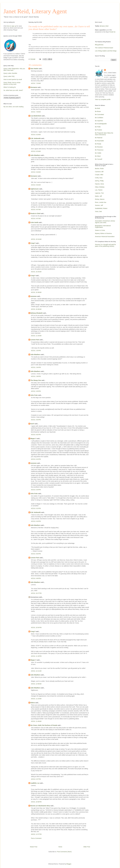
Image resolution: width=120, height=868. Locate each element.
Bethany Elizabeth (37, 313)
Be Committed (99, 115)
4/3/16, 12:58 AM (36, 684)
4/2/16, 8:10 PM (36, 508)
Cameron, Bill (99, 172)
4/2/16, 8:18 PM (36, 521)
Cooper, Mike (99, 175)
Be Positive (98, 130)
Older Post (87, 847)
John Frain (34, 395)
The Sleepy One (36, 380)
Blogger (69, 864)
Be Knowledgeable (101, 124)
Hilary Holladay (100, 187)
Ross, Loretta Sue (101, 202)
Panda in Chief (35, 213)
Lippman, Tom (99, 193)
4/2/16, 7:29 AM (36, 112)
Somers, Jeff (99, 205)
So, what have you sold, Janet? (13, 90)
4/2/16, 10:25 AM (36, 272)
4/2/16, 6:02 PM (36, 435)
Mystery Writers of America (103, 233)
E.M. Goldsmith (36, 138)
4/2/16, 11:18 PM (36, 656)
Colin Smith (34, 222)
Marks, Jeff (98, 196)
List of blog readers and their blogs (106, 51)
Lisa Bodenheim (36, 116)
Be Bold (97, 108)
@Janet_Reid (104, 26)
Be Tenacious (99, 150)
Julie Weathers (35, 155)
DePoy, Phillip (99, 181)
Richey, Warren (100, 199)
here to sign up (12, 26)
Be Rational (99, 138)
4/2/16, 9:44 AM (36, 185)
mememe (34, 296)
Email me (112, 32)
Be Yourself (99, 159)
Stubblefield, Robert (101, 208)
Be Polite (98, 127)
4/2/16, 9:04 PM (36, 554)
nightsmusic (35, 189)
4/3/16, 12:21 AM (36, 671)
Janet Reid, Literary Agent (35, 11)
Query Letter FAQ (9, 76)
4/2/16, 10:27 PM (36, 593)
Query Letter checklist (10, 73)
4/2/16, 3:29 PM (36, 391)
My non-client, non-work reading (13, 107)
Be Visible (98, 153)
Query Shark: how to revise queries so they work (12, 83)
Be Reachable (99, 141)
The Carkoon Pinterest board (104, 48)
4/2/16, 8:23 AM (36, 151)
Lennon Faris (35, 340)
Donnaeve (34, 87)
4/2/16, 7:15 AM (36, 83)
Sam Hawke (34, 69)
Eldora (33, 703)
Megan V (33, 439)
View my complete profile (103, 99)
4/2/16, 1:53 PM (36, 351)
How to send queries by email (13, 79)
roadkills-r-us (35, 783)
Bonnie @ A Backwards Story (40, 806)
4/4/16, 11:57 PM (36, 834)
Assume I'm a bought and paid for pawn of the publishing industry (105, 245)
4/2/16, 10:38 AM (36, 292)
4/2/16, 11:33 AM (36, 336)
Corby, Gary (99, 178)
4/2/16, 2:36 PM (36, 376)
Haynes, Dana (99, 184)
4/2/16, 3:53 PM (36, 420)
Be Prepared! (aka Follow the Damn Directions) (104, 134)
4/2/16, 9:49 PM (36, 578)
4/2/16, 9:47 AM (36, 210)
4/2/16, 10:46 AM (36, 309)
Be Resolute (99, 147)
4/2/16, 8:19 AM (36, 135)
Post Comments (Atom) (64, 852)
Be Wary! (98, 156)
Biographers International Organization (103, 226)
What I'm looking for (10, 87)
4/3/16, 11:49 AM (36, 721)
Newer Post (34, 847)
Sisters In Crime (100, 230)
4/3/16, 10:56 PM (36, 802)
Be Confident (99, 118)
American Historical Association (105, 237)
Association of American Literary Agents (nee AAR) (105, 222)
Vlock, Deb (98, 211)
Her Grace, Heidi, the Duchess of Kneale (44, 725)
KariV (32, 424)
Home (60, 847)
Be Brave (98, 111)
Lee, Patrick (99, 190)
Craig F (33, 243)
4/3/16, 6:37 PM (36, 779)
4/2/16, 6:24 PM (36, 459)
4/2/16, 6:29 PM (36, 490)
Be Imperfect (99, 121)
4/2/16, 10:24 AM (36, 239)
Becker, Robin (99, 169)
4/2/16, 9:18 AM (36, 172)
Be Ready (98, 144)
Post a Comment (36, 838)
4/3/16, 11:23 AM (36, 699)
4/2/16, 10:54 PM (36, 628)
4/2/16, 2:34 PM (36, 367)
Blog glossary (99, 45)
